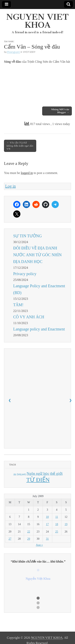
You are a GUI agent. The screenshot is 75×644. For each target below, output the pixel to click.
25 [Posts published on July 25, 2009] (57, 532)
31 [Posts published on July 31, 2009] (47, 539)
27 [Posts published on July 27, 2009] (10, 539)
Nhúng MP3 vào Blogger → (60, 111)
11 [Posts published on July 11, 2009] (57, 517)
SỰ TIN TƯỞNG (27, 236)
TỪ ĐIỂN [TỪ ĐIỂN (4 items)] (38, 480)
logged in (27, 173)
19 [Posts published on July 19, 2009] (66, 524)
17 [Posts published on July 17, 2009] (47, 524)
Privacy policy (25, 274)
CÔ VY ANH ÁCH (29, 317)
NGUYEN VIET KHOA (37, 21)
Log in (10, 186)
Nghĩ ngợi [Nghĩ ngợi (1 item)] (21, 474)
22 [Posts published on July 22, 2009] (29, 532)
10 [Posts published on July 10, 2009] (47, 517)
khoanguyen (13, 52)
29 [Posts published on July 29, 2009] (29, 539)
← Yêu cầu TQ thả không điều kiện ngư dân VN (20, 146)
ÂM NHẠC (9, 41)
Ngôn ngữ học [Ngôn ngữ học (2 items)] (38, 473)
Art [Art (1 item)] (15, 474)
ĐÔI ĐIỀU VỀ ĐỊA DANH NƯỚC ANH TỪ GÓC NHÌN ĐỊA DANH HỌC (37, 255)
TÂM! (18, 305)
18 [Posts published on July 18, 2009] (57, 524)
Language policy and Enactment (39, 329)
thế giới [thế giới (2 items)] (56, 473)
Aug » (39, 545)
